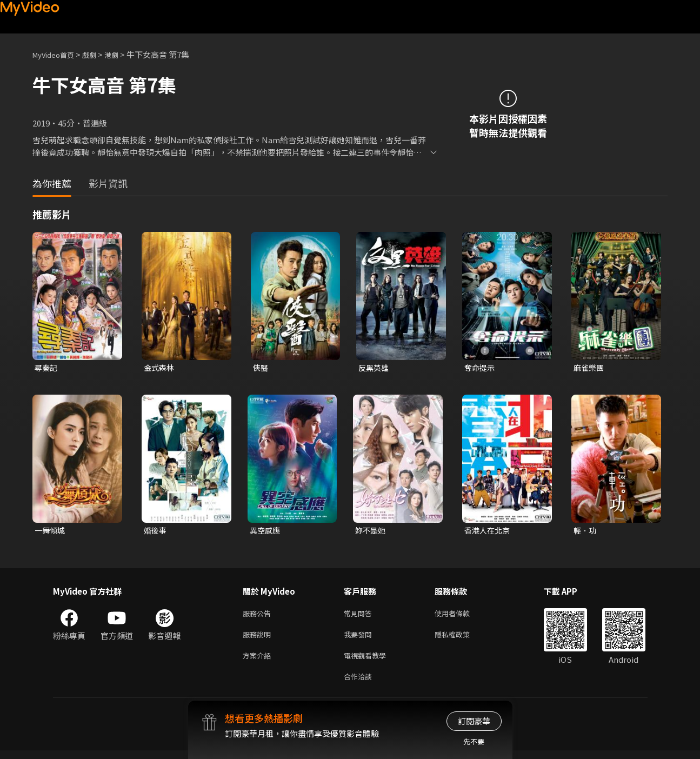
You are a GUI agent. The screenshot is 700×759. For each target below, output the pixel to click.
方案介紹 (259, 661)
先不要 (474, 741)
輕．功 (586, 532)
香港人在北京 (489, 532)
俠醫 (261, 368)
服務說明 (259, 639)
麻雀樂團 (590, 368)
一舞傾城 (51, 532)
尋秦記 (47, 368)
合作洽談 (360, 684)
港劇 (122, 54)
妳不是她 (371, 532)
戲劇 (98, 54)
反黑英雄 (375, 368)
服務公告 (259, 616)
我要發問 (360, 639)
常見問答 (360, 616)
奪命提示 (481, 368)
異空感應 (266, 532)
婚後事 (156, 532)
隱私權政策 (461, 639)
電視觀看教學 (368, 661)
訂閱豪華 (474, 721)
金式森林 (160, 368)
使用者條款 (461, 616)
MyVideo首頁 (57, 54)
